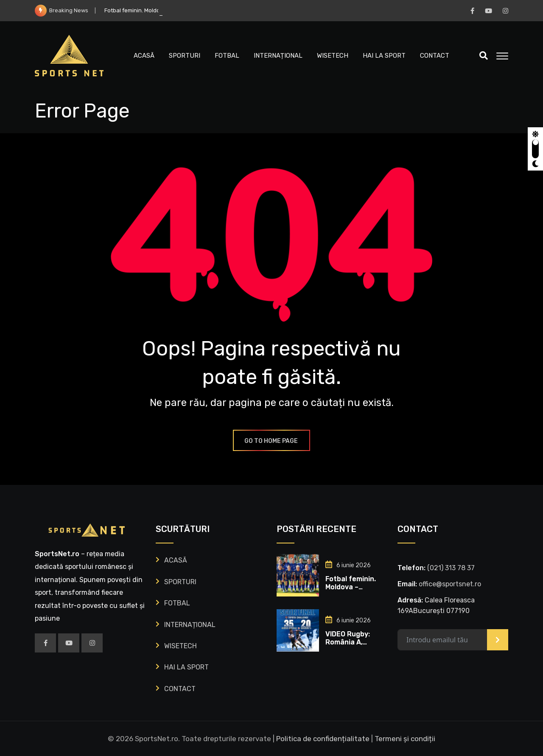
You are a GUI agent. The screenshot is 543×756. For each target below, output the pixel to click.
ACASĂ (144, 56)
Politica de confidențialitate (323, 739)
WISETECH (333, 56)
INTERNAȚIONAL (278, 56)
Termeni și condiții (405, 739)
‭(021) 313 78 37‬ (451, 568)
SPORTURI (185, 56)
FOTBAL (227, 56)
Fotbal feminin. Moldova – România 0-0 (351, 587)
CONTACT (435, 56)
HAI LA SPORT (384, 56)
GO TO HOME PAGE (271, 441)
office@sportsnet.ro (450, 584)
